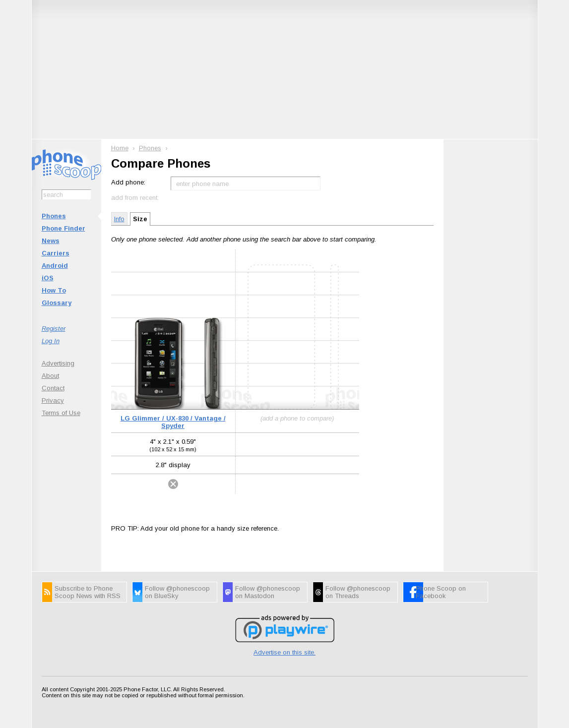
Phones (54, 216)
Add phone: (128, 182)
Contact (53, 388)
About (50, 376)
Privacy (53, 400)
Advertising (58, 363)
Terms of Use (61, 413)
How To (54, 290)
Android (55, 266)
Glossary (57, 303)
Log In (51, 341)
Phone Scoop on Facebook (441, 592)
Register (54, 329)
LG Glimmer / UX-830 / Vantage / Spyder (173, 422)
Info (119, 219)
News (51, 241)
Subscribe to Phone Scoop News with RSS (88, 592)
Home (120, 148)
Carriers (56, 253)
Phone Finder (63, 228)
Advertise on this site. (284, 652)
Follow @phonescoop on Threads (358, 592)
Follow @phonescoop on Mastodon (268, 592)
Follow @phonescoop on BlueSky (177, 592)
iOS (48, 278)
